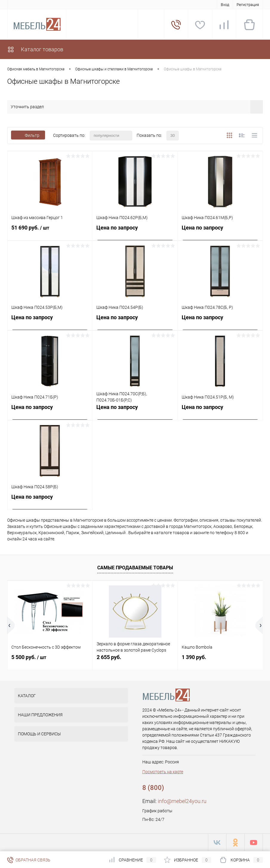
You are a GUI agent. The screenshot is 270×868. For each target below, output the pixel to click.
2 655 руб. (109, 657)
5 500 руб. (29, 657)
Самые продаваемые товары (135, 568)
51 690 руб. (50, 231)
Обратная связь (29, 860)
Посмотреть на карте (163, 772)
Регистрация (248, 5)
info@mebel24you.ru (182, 801)
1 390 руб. (194, 657)
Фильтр (28, 135)
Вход (225, 5)
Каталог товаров (35, 49)
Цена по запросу (117, 228)
